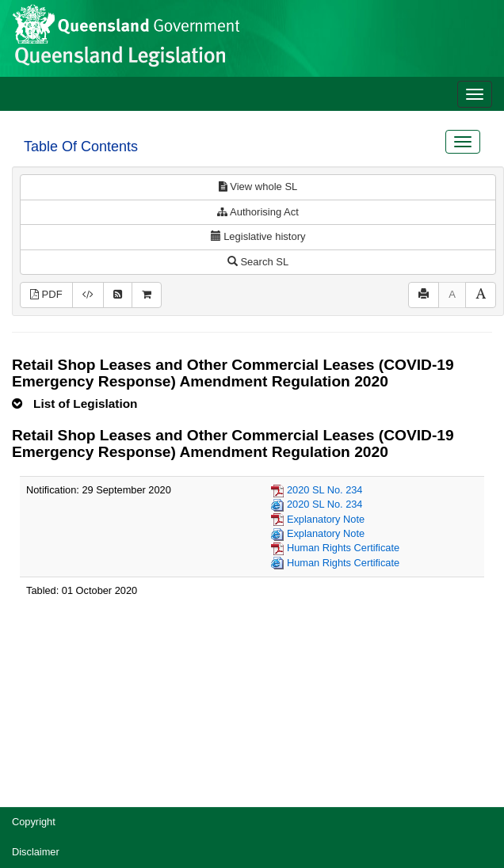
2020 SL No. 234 (325, 490)
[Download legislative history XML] (88, 295)
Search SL (258, 262)
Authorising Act (258, 212)
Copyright (34, 822)
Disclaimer (36, 852)
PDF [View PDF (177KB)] (46, 294)
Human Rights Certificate (343, 548)
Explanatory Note (326, 519)
